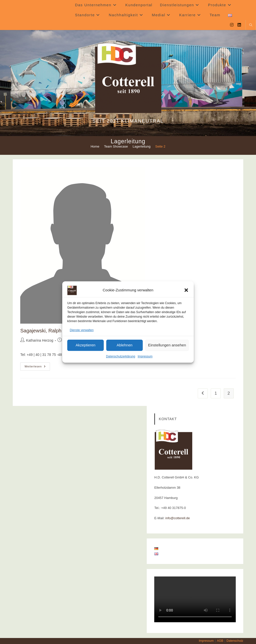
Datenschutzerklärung (121, 356)
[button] (186, 290)
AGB (220, 641)
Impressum (145, 356)
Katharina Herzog (40, 340)
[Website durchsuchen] (251, 25)
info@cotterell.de (177, 518)
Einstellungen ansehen (167, 345)
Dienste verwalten (82, 330)
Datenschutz (235, 641)
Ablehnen (124, 345)
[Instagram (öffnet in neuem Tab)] (232, 25)
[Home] (95, 146)
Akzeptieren (85, 345)
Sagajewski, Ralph (41, 331)
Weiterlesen (37, 368)
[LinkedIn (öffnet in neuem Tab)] (239, 25)
